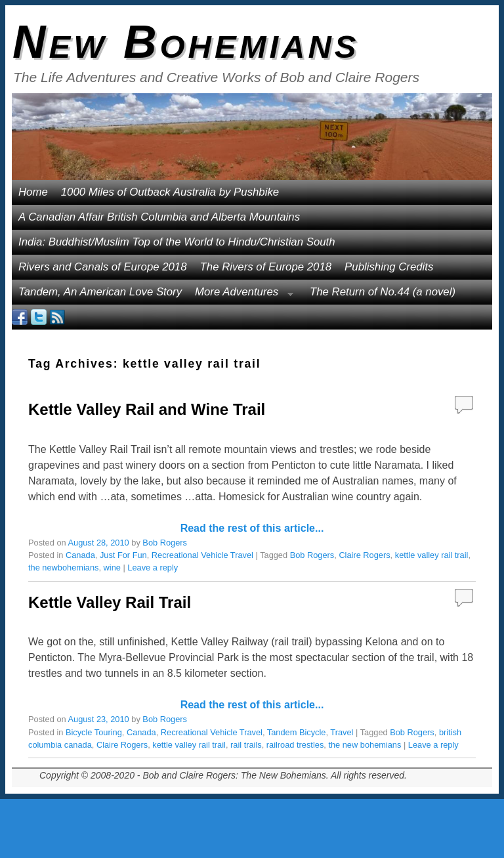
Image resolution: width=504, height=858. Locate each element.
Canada (80, 555)
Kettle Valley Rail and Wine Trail (147, 409)
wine (112, 568)
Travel (342, 732)
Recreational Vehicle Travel (202, 555)
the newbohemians (63, 568)
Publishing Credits (389, 267)
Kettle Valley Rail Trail (110, 602)
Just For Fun (123, 555)
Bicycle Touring (94, 732)
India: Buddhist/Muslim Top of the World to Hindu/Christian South (177, 242)
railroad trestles (295, 745)
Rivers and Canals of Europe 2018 (103, 267)
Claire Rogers (364, 555)
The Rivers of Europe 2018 (266, 267)
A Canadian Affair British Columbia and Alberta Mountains (159, 217)
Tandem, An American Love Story (100, 292)
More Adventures (241, 295)
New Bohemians (186, 42)
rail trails (246, 745)
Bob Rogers (165, 543)
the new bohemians (365, 745)
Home (33, 192)
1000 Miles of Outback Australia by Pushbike (170, 192)
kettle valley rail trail (432, 555)
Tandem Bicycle (297, 732)
